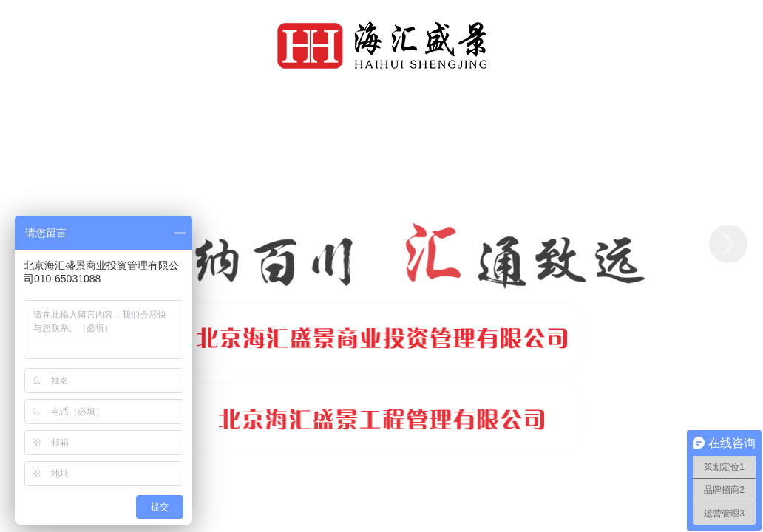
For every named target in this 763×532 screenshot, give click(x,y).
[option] (381, 244)
